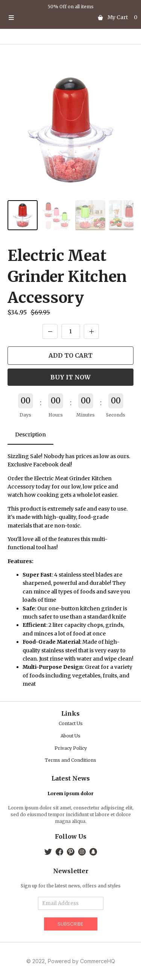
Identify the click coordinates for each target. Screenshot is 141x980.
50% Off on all (64, 7)
